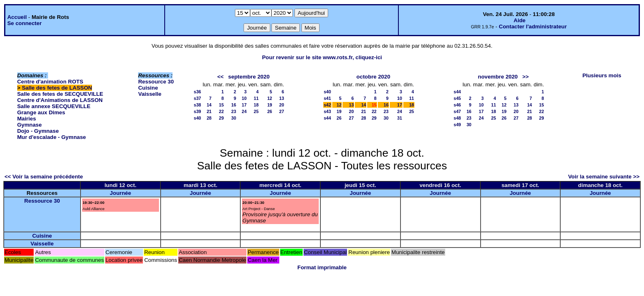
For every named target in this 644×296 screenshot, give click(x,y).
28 (209, 118)
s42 (327, 105)
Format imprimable (322, 267)
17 (244, 105)
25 (256, 111)
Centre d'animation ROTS (50, 82)
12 (270, 98)
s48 (458, 118)
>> (526, 77)
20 (282, 105)
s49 (458, 125)
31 (400, 118)
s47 (458, 111)
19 (270, 105)
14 (209, 105)
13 (282, 98)
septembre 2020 (249, 77)
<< (221, 77)
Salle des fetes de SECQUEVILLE (60, 94)
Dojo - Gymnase (38, 131)
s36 (198, 92)
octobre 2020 (373, 77)
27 (282, 111)
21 (209, 111)
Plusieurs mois (602, 75)
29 (221, 118)
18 (256, 105)
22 (221, 111)
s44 (327, 118)
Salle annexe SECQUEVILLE (54, 106)
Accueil (17, 17)
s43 (327, 111)
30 (234, 118)
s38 (198, 105)
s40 (198, 118)
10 (244, 98)
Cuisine (148, 88)
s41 (327, 98)
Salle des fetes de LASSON (57, 88)
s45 (458, 98)
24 (244, 111)
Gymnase (30, 125)
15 (221, 105)
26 (270, 111)
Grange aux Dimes (41, 112)
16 (234, 105)
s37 (198, 98)
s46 (458, 105)
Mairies (27, 119)
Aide (520, 20)
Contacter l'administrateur (533, 27)
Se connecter (25, 23)
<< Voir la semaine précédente (44, 177)
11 (256, 98)
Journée (120, 193)
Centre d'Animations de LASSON (60, 100)
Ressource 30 (156, 82)
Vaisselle (149, 94)
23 (234, 111)
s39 (198, 111)
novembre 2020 (498, 77)
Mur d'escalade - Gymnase (52, 137)
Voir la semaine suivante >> (604, 177)
